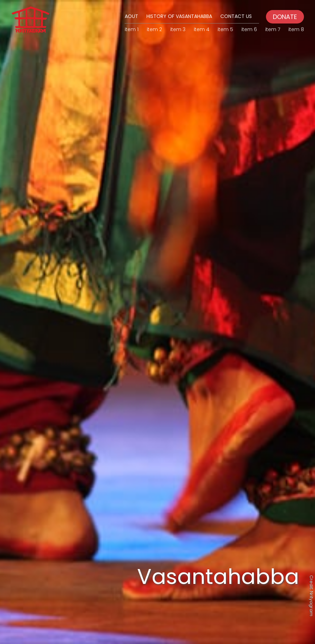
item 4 (202, 29)
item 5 (225, 29)
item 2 (154, 29)
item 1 (132, 29)
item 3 (178, 29)
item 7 (273, 29)
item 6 (249, 29)
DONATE (285, 17)
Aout (131, 16)
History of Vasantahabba (179, 16)
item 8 (296, 29)
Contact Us (236, 16)
